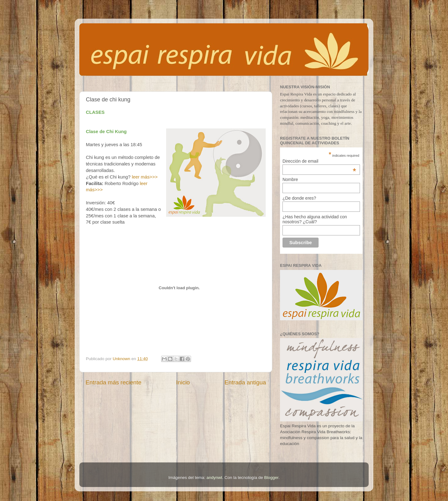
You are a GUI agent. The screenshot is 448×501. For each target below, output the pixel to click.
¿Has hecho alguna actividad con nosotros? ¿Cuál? (315, 219)
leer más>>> (145, 177)
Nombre (290, 179)
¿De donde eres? (299, 198)
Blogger (271, 478)
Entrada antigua (245, 382)
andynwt (214, 478)
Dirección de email (319, 161)
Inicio (183, 382)
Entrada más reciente (114, 382)
